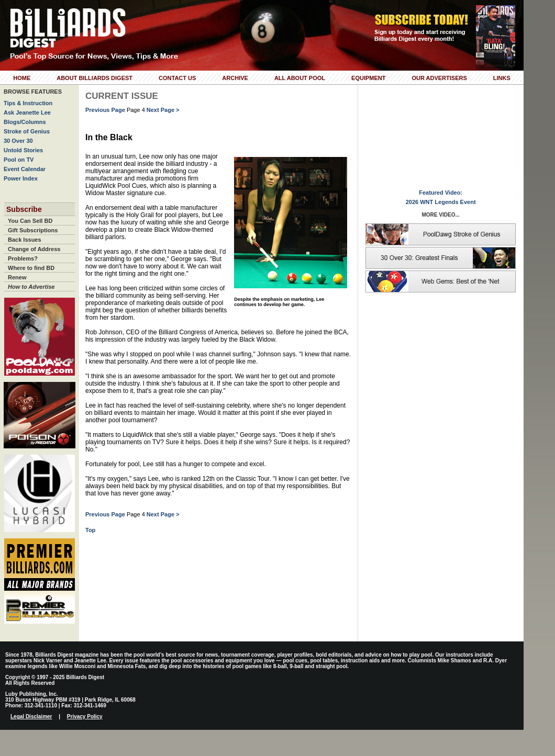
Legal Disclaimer (31, 716)
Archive (235, 78)
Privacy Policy (85, 716)
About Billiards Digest (95, 78)
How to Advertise (31, 287)
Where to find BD (31, 268)
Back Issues (25, 240)
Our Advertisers (439, 78)
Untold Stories (23, 150)
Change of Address (34, 249)
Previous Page (105, 110)
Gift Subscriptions (33, 230)
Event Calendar (25, 169)
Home (22, 78)
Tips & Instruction (28, 103)
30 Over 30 (18, 141)
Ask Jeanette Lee (27, 112)
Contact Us (177, 78)
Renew (17, 277)
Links (502, 78)
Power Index (21, 178)
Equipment (368, 78)
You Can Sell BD (30, 221)
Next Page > (163, 110)
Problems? (23, 258)
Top (90, 530)
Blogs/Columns (25, 122)
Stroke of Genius (27, 131)
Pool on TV (19, 160)
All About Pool (300, 78)
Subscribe (24, 209)
